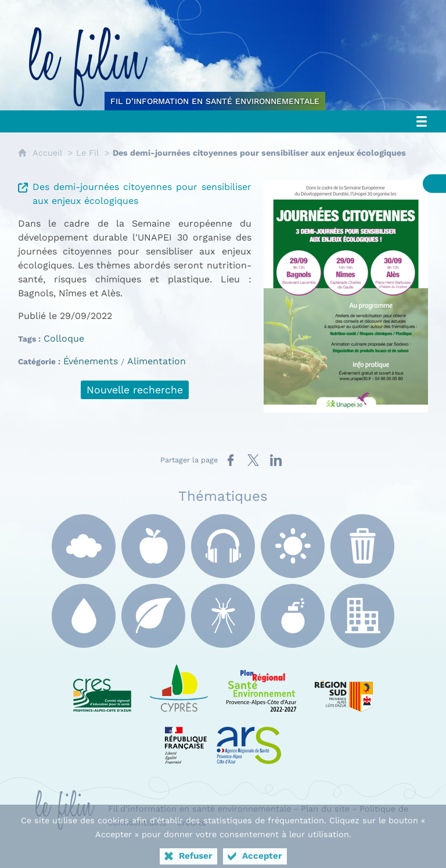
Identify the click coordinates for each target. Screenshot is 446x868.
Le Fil (87, 153)
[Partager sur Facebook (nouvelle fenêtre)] (231, 460)
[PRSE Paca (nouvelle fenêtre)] (261, 686)
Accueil (47, 153)
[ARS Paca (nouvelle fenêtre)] (223, 738)
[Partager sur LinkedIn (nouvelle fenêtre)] (276, 460)
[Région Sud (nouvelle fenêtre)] (344, 686)
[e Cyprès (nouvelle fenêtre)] (179, 686)
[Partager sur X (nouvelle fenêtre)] (253, 460)
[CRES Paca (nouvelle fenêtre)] (102, 686)
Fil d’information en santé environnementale (199, 809)
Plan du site (325, 809)
